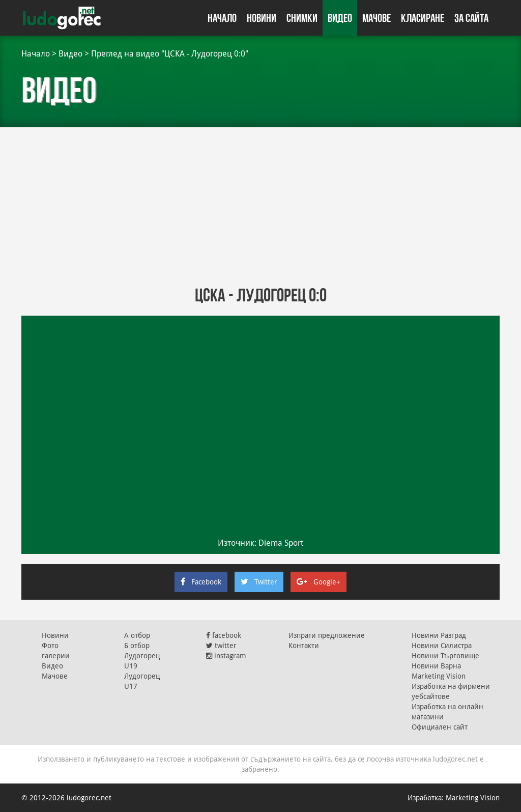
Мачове (377, 18)
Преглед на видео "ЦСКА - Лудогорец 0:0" (170, 54)
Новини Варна (436, 666)
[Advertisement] (260, 204)
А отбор (137, 635)
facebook (224, 635)
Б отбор (137, 646)
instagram (226, 656)
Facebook (201, 582)
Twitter (259, 582)
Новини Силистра (442, 646)
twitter (221, 646)
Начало (222, 18)
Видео (340, 18)
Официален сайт (440, 727)
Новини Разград (439, 635)
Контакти (304, 646)
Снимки (302, 18)
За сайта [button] (471, 18)
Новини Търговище (445, 656)
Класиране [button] (423, 18)
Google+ (319, 582)
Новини (262, 18)
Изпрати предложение (327, 635)
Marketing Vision (439, 676)
